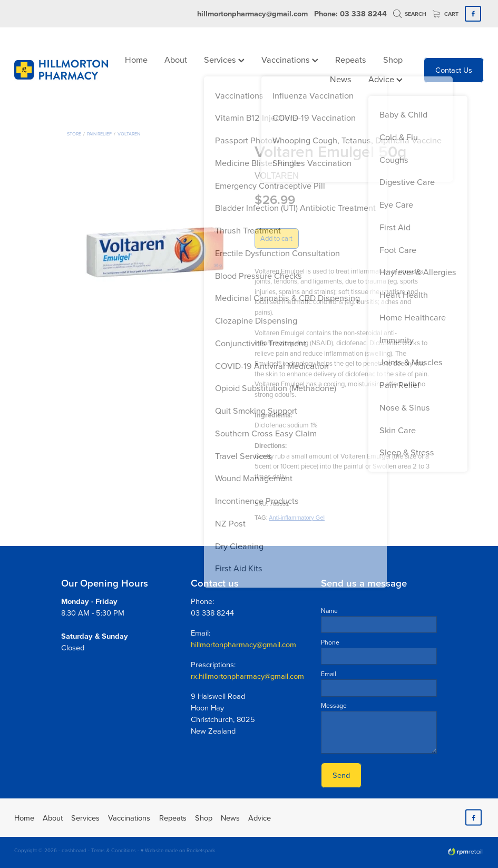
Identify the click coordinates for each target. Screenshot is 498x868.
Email (329, 674)
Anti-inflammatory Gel (297, 518)
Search (410, 14)
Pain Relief (99, 134)
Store (74, 134)
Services (224, 59)
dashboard (74, 850)
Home (136, 59)
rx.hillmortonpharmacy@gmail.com (247, 676)
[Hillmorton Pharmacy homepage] (61, 70)
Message (334, 706)
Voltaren (129, 134)
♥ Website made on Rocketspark (178, 850)
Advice (385, 79)
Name (329, 611)
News (341, 79)
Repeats (351, 59)
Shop (393, 59)
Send (341, 775)
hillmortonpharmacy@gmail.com (252, 13)
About (176, 59)
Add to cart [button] (276, 238)
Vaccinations (290, 59)
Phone (330, 642)
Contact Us (454, 70)
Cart (446, 14)
